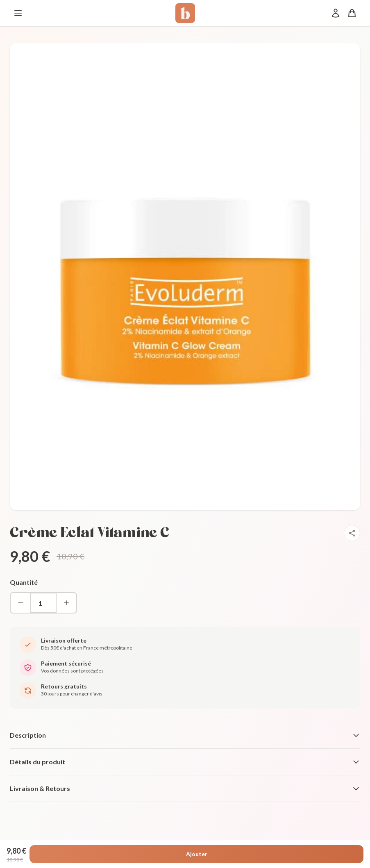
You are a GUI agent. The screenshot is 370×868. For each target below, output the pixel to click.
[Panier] (352, 13)
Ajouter (197, 854)
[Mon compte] (336, 13)
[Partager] (352, 533)
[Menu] (18, 13)
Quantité (24, 582)
